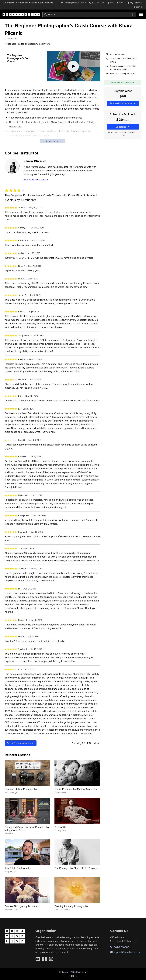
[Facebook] (44, 959)
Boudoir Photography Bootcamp (22, 906)
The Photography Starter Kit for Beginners (77, 868)
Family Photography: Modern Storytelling (76, 789)
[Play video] (73, 66)
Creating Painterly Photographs (71, 906)
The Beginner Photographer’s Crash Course (19, 58)
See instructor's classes (36, 179)
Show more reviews (21, 743)
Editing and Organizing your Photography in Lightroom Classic (27, 828)
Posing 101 (60, 827)
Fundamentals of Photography (21, 789)
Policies (73, 976)
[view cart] (121, 3)
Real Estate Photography (18, 868)
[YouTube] (38, 959)
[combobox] (89, 14)
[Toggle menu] (141, 14)
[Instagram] (51, 959)
